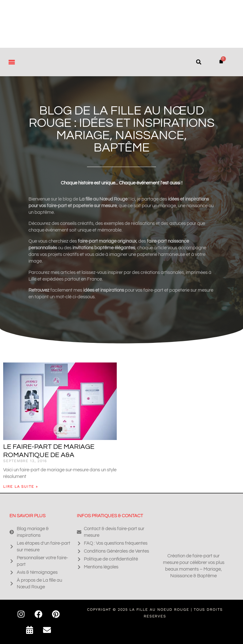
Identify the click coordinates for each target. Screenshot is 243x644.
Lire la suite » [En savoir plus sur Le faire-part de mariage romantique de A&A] (21, 486)
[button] (12, 62)
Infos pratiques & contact (110, 516)
